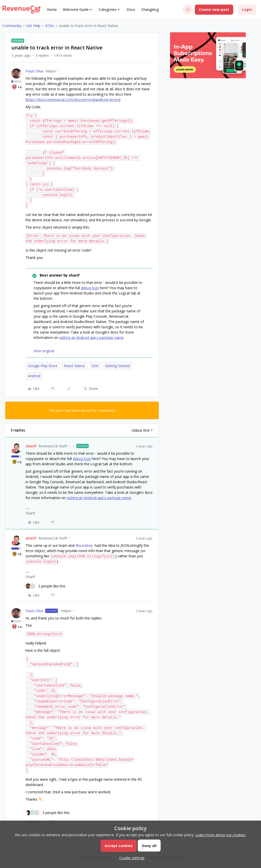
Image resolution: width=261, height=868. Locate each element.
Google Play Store (43, 366)
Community (12, 26)
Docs (131, 9)
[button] (214, 10)
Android (34, 376)
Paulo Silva (34, 71)
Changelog (150, 9)
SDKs (50, 26)
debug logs (90, 288)
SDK (95, 366)
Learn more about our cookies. (221, 835)
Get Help (33, 26)
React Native (74, 366)
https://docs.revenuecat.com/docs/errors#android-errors (73, 100)
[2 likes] (45, 586)
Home (52, 9)
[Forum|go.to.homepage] (22, 10)
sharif (31, 446)
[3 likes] (48, 813)
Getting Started (117, 366)
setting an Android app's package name (91, 337)
